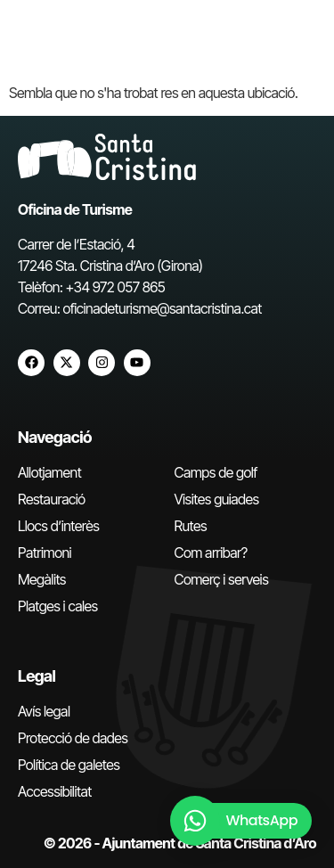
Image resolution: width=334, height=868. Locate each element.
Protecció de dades (73, 738)
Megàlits (42, 579)
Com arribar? (211, 553)
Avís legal (44, 711)
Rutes (191, 526)
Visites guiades (217, 499)
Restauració (52, 499)
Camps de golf (216, 472)
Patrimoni (45, 553)
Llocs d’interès (58, 526)
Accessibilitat (55, 791)
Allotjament (49, 472)
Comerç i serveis (222, 579)
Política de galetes (69, 765)
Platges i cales (58, 606)
